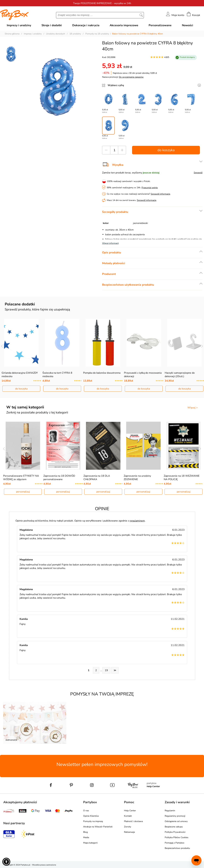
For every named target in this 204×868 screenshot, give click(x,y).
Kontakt (128, 816)
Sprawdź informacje (160, 194)
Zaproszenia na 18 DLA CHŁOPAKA (97, 478)
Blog (85, 832)
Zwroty (128, 827)
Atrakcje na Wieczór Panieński (98, 827)
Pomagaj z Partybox (174, 843)
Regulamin (170, 811)
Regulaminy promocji (175, 816)
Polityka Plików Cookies (177, 837)
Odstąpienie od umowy (176, 821)
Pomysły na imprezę (93, 821)
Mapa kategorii (90, 843)
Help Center (130, 811)
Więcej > (193, 408)
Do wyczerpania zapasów (131, 77)
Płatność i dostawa (133, 821)
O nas (86, 811)
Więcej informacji (110, 243)
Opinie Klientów (91, 816)
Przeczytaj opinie (150, 188)
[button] (6, 862)
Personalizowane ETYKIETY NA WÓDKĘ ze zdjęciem (21, 478)
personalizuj (23, 492)
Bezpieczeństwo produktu (177, 848)
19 (106, 670)
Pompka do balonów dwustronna (102, 373)
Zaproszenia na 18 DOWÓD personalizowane (59, 478)
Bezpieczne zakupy (174, 827)
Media (86, 837)
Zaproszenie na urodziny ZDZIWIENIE (137, 478)
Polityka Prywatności (175, 832)
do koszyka (166, 150)
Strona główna (12, 34)
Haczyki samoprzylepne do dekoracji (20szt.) (180, 375)
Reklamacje (129, 832)
